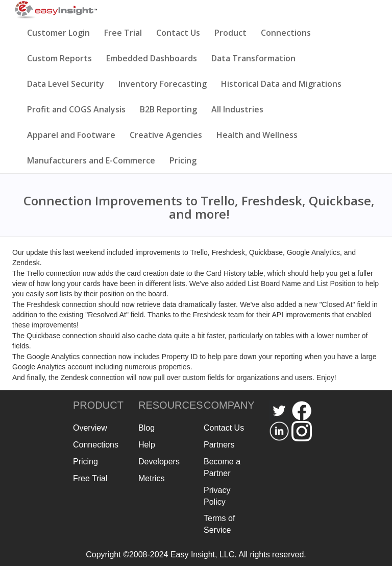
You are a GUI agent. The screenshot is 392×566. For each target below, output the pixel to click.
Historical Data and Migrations (281, 84)
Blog (146, 428)
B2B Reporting (168, 109)
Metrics (152, 478)
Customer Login (58, 33)
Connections (286, 33)
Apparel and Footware (71, 135)
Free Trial (123, 33)
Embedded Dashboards (152, 58)
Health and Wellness (257, 135)
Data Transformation (253, 58)
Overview (90, 428)
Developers (159, 462)
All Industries (237, 109)
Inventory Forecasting (163, 84)
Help (147, 445)
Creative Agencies (166, 135)
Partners (219, 445)
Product (230, 33)
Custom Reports (59, 58)
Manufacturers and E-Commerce (91, 160)
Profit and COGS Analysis (76, 109)
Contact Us (178, 33)
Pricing (183, 160)
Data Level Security (66, 84)
